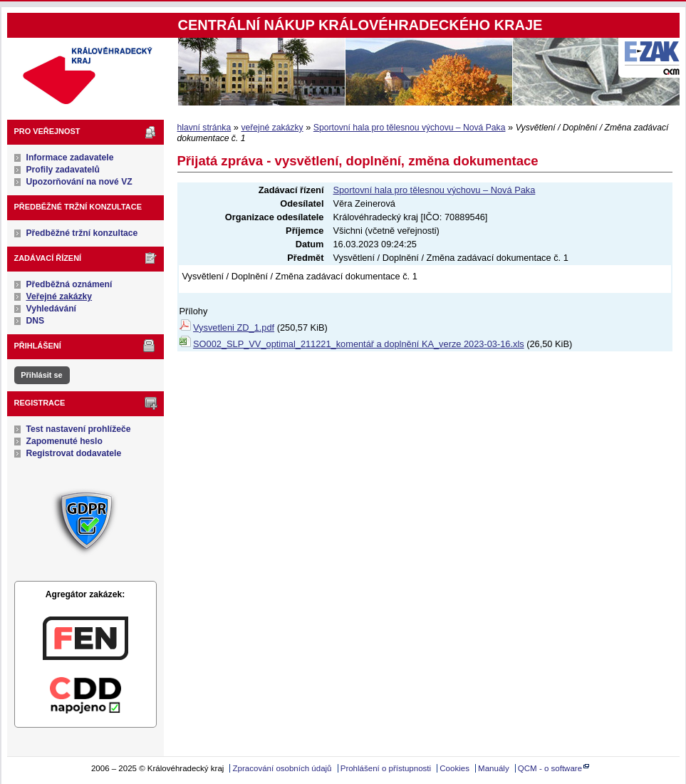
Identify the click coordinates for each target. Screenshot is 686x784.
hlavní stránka (204, 128)
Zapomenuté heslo (64, 441)
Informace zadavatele (70, 158)
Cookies (454, 768)
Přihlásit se (41, 375)
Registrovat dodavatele (74, 453)
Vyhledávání (52, 309)
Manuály (494, 768)
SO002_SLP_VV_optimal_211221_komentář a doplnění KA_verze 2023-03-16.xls (359, 344)
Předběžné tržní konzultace (82, 233)
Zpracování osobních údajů (282, 768)
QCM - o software (550, 768)
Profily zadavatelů (63, 170)
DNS (36, 321)
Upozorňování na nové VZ (79, 182)
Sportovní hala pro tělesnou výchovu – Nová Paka (410, 128)
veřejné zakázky (272, 128)
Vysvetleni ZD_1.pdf (234, 327)
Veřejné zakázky (59, 296)
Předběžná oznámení (69, 284)
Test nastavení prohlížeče (79, 429)
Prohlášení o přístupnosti (386, 768)
